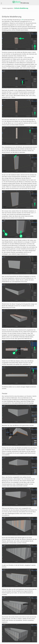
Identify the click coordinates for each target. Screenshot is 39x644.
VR (22, 20)
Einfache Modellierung (21, 8)
